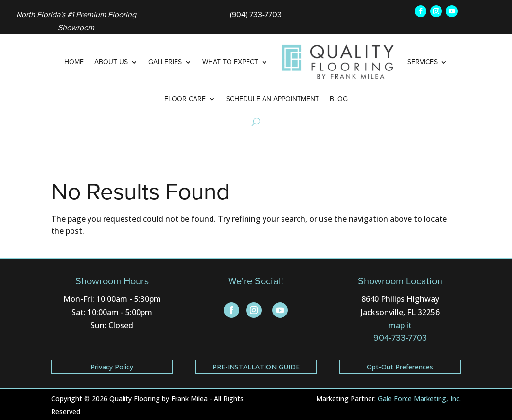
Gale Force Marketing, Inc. (419, 398)
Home (74, 62)
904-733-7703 (400, 338)
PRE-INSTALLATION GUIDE (256, 367)
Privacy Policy (112, 367)
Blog (339, 99)
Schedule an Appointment (273, 99)
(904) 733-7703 (256, 14)
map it (400, 325)
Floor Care (185, 99)
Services (423, 62)
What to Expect (230, 62)
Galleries (165, 62)
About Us (111, 62)
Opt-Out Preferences (400, 367)
